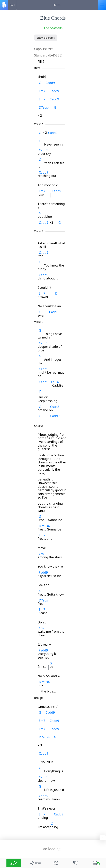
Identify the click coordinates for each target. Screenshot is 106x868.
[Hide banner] (103, 838)
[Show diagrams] (46, 38)
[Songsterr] (4, 5)
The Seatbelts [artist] (53, 28)
